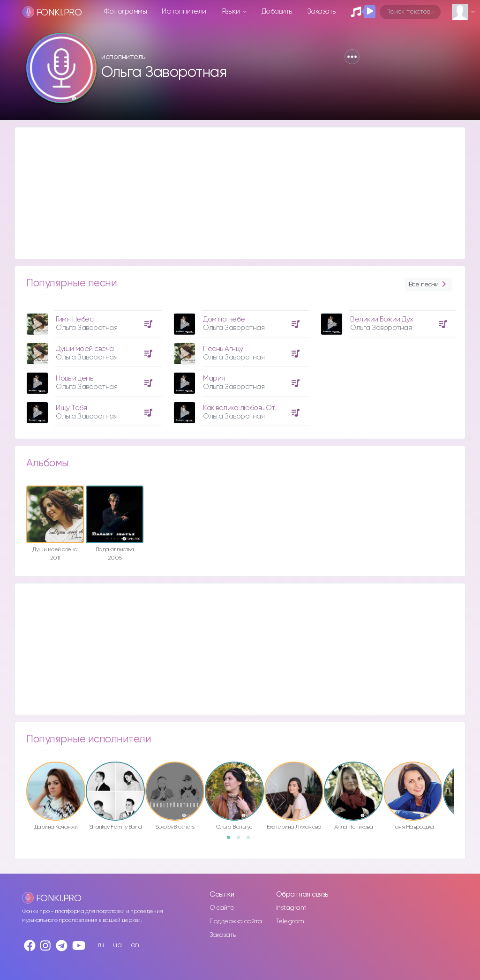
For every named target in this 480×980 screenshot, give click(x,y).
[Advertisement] (240, 193)
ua (117, 945)
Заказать (321, 11)
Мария (214, 378)
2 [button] (241, 840)
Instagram (291, 908)
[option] (93, 365)
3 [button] (251, 840)
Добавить (277, 11)
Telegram (290, 921)
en (135, 945)
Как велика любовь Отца (243, 408)
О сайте (222, 908)
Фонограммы (125, 11)
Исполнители (184, 11)
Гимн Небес (75, 319)
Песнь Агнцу (223, 349)
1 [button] (232, 840)
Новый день (74, 378)
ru (101, 945)
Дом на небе (224, 319)
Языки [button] (231, 11)
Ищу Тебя (71, 408)
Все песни (428, 285)
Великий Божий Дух (382, 319)
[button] (352, 57)
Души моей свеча (85, 349)
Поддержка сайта (236, 921)
